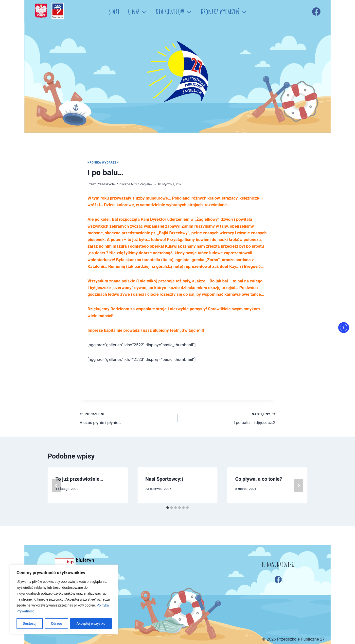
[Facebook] (316, 12)
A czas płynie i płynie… (126, 418)
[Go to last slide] (56, 485)
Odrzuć (57, 624)
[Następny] (299, 485)
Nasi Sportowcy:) (164, 479)
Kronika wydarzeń (103, 163)
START (114, 11)
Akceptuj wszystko (91, 624)
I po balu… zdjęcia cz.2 (229, 418)
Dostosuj (29, 624)
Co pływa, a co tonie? (259, 479)
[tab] (168, 508)
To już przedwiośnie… (79, 479)
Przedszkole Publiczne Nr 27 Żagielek (125, 184)
